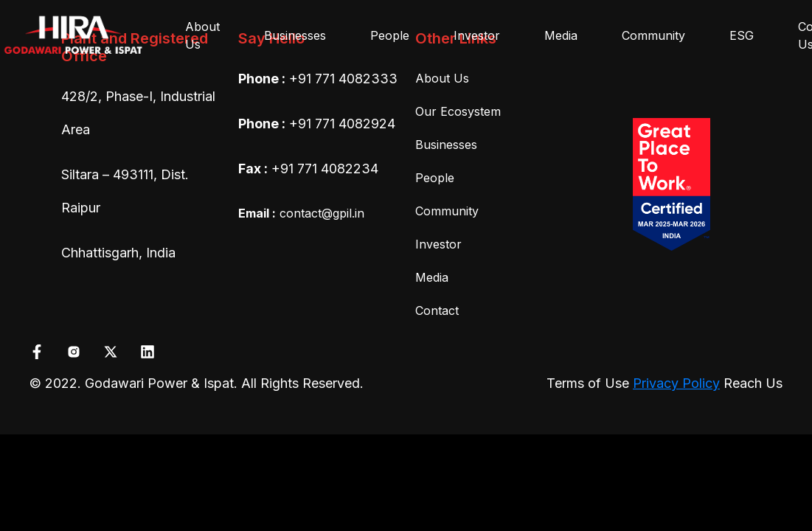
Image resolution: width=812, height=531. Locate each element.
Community (653, 35)
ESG (742, 35)
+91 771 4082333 (343, 79)
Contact (437, 310)
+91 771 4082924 (342, 124)
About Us (202, 35)
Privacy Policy (676, 383)
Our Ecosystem (458, 111)
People (390, 35)
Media (561, 35)
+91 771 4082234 (325, 169)
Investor (477, 35)
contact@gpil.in (301, 213)
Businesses (295, 35)
